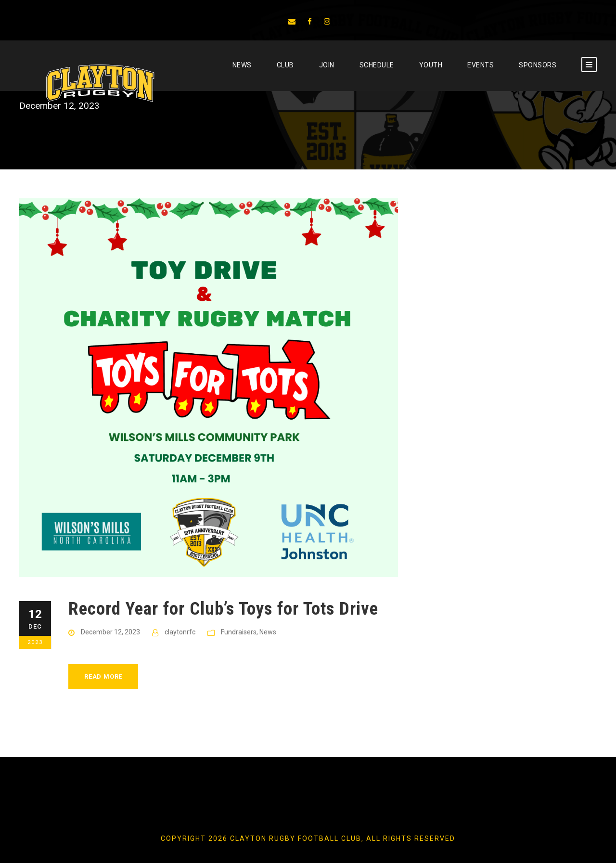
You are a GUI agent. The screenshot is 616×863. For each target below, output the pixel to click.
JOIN (327, 65)
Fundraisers (239, 632)
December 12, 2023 (110, 632)
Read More (103, 676)
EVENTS (481, 65)
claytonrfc (180, 632)
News (242, 65)
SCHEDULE (377, 65)
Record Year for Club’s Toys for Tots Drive (223, 609)
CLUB (285, 65)
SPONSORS (538, 65)
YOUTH (431, 65)
